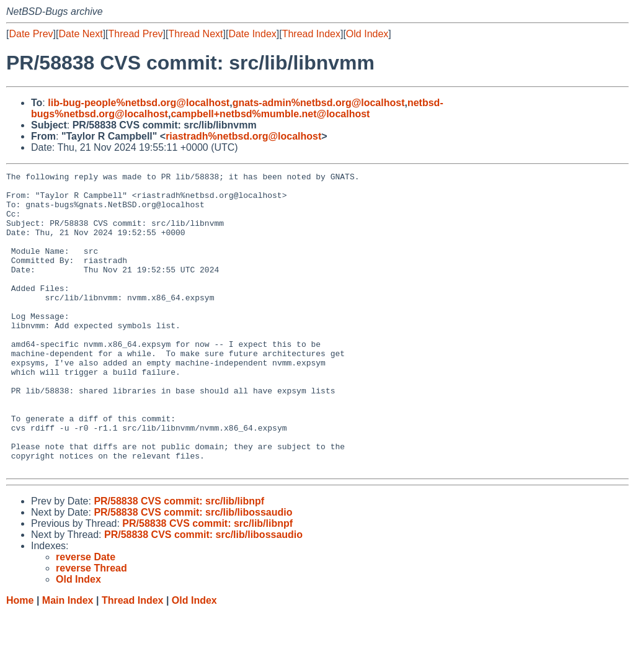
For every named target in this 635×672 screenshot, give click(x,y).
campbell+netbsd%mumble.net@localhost (270, 114)
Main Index (68, 660)
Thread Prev (136, 34)
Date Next (80, 34)
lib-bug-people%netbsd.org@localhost (139, 103)
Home (20, 660)
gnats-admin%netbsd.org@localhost (319, 103)
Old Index (367, 34)
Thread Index (311, 34)
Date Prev (31, 34)
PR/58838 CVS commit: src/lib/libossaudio (193, 572)
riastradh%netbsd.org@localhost (243, 136)
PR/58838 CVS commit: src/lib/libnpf (179, 561)
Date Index (252, 34)
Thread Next (195, 34)
